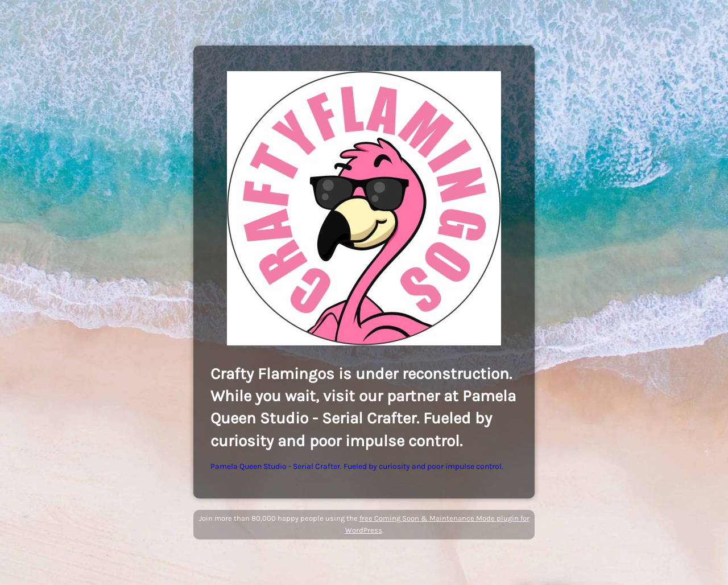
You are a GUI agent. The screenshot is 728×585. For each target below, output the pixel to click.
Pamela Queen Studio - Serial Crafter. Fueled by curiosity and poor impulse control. (357, 466)
